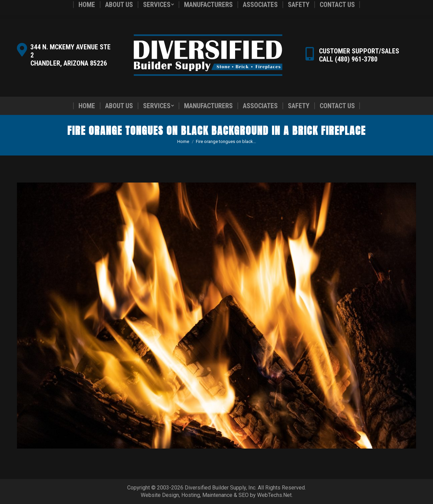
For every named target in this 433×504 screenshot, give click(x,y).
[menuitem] (87, 106)
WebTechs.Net (274, 495)
